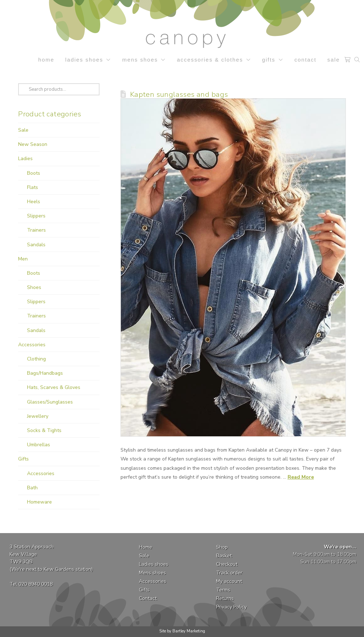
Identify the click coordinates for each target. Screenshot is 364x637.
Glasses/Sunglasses (50, 402)
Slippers (36, 216)
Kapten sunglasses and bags (179, 94)
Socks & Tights (44, 430)
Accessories (32, 345)
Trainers (36, 230)
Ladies (25, 159)
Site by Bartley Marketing (182, 631)
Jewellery (38, 416)
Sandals (36, 245)
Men (23, 259)
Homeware (39, 502)
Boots (34, 173)
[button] (347, 60)
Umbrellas (39, 445)
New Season (33, 144)
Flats (33, 187)
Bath (32, 488)
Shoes (34, 287)
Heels (34, 202)
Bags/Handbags (45, 373)
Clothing (36, 359)
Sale (23, 130)
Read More (301, 477)
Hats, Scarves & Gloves (54, 387)
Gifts (23, 459)
